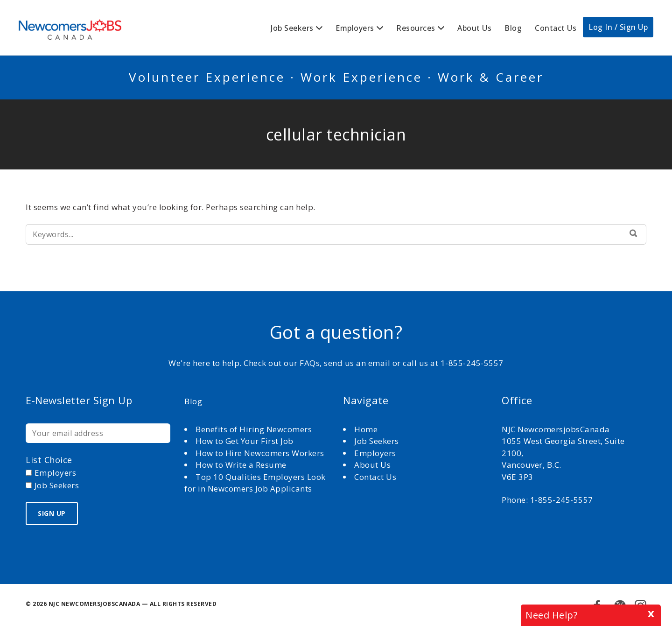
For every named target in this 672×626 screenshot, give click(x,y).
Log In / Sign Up (618, 27)
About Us (474, 28)
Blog (513, 28)
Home (367, 429)
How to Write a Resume (241, 465)
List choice (49, 460)
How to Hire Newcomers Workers (260, 453)
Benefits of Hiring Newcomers (254, 429)
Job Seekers (292, 28)
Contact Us (556, 28)
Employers (355, 28)
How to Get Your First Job (245, 441)
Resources (416, 28)
